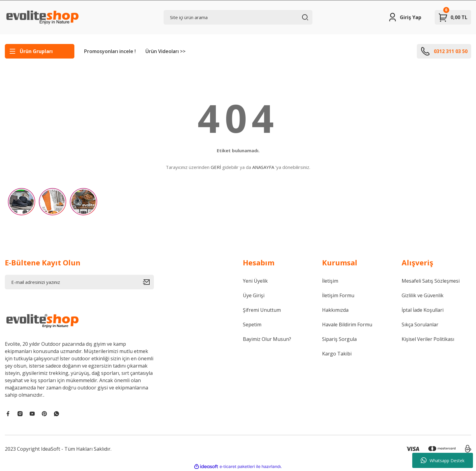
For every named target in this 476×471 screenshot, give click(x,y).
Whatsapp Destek (443, 460)
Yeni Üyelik (255, 281)
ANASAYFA (263, 167)
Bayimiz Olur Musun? (267, 339)
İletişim (330, 281)
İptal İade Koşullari (423, 310)
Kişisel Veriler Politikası (428, 339)
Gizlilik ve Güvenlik (423, 295)
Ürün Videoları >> (165, 51)
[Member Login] (405, 17)
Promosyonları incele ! (110, 51)
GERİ (216, 167)
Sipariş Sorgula (339, 339)
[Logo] (42, 17)
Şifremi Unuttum (262, 310)
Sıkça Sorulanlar (420, 325)
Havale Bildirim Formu (347, 325)
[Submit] (148, 282)
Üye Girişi (254, 295)
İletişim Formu (338, 295)
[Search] (238, 17)
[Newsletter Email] (79, 282)
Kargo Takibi (337, 354)
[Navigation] (40, 51)
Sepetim (252, 325)
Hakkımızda (335, 310)
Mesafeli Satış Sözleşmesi (431, 281)
